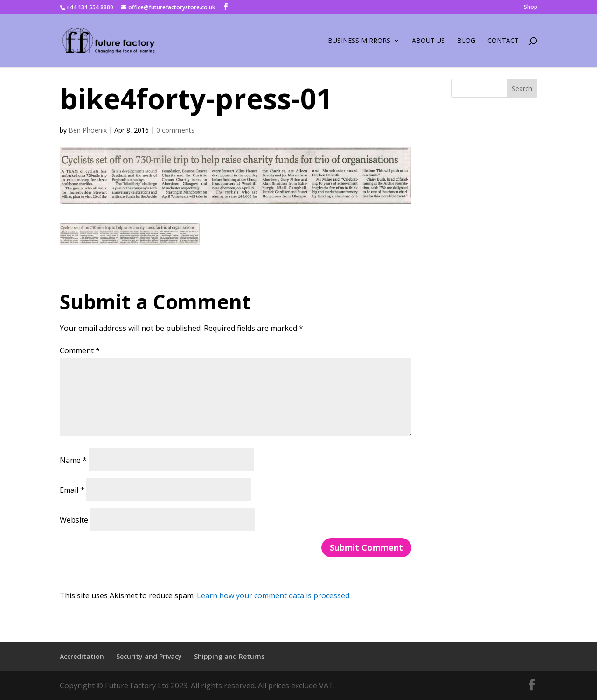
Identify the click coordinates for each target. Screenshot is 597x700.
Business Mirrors (359, 41)
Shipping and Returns (229, 656)
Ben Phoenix (88, 130)
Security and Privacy (149, 656)
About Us (428, 41)
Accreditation (82, 656)
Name (73, 460)
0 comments (175, 130)
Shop (531, 7)
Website (74, 520)
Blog (466, 41)
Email (72, 490)
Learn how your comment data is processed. (274, 595)
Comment (80, 350)
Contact (503, 41)
